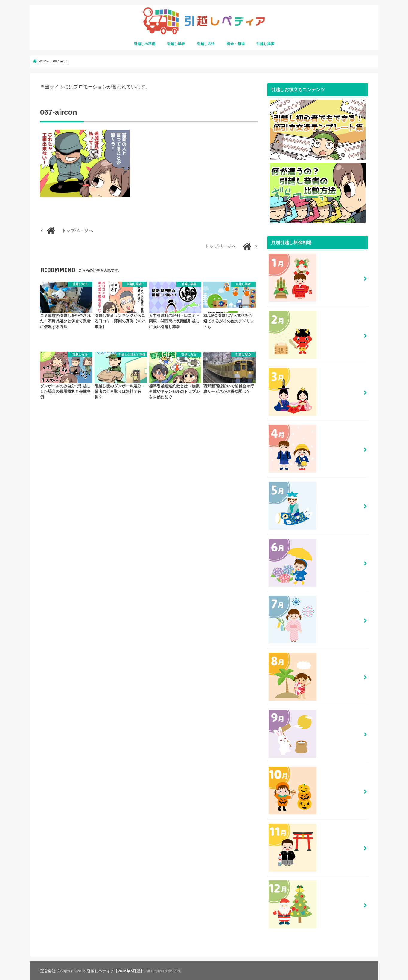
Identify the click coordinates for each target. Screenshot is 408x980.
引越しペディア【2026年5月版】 (116, 971)
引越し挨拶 (265, 44)
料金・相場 (236, 44)
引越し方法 (206, 44)
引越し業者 (176, 44)
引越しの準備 (144, 44)
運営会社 (48, 971)
